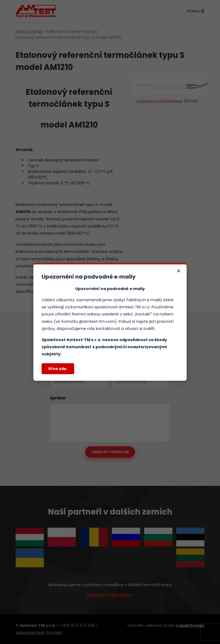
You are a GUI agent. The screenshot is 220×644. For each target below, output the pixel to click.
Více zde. (58, 369)
